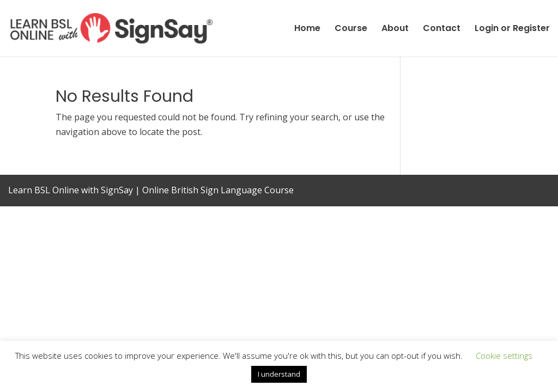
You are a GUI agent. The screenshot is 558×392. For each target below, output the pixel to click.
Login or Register (512, 29)
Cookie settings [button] (504, 356)
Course (351, 29)
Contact (442, 29)
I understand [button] (279, 374)
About (395, 29)
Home (307, 29)
